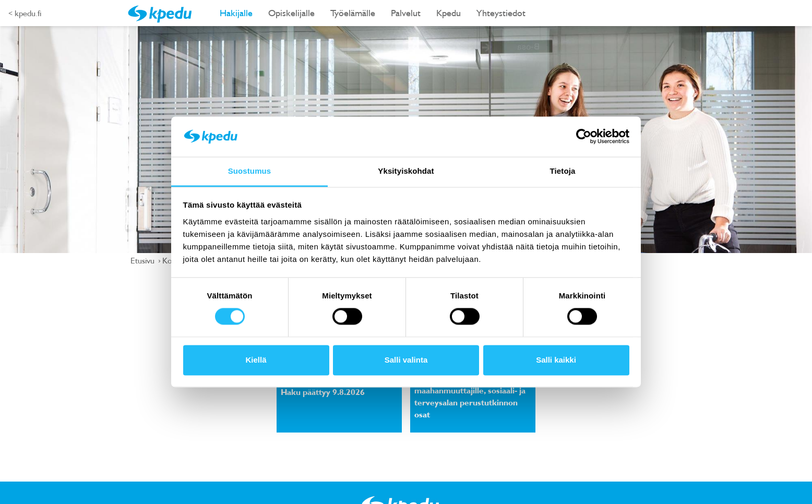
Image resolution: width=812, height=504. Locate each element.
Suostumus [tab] (250, 171)
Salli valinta (406, 360)
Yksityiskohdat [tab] (406, 171)
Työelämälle (353, 13)
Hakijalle (236, 13)
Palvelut (406, 13)
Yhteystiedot (501, 13)
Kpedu (449, 13)
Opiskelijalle (291, 13)
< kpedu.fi (25, 13)
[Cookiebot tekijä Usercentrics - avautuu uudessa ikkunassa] (584, 137)
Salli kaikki (556, 360)
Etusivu (144, 260)
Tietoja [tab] (563, 171)
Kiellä (256, 360)
